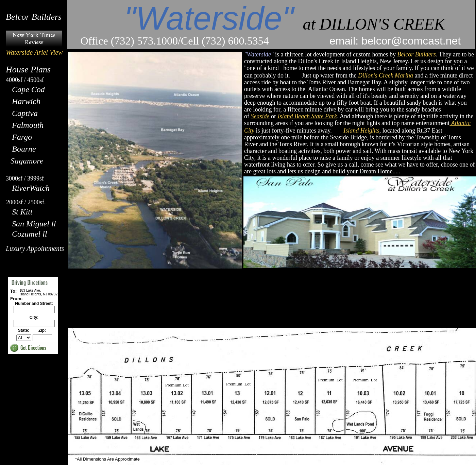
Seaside (260, 116)
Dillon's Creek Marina (386, 75)
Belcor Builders (416, 54)
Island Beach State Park (307, 116)
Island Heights (361, 131)
